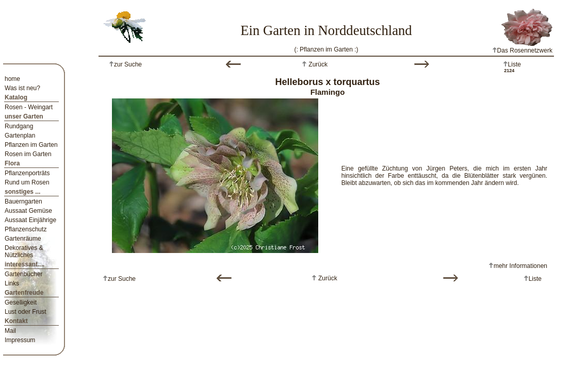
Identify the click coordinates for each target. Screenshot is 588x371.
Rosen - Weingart (29, 107)
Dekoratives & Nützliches (24, 251)
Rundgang (19, 126)
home (12, 79)
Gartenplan (20, 136)
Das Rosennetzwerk (522, 50)
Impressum (20, 340)
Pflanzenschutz (26, 229)
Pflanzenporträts (27, 173)
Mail (10, 331)
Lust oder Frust (26, 312)
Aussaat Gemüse (28, 211)
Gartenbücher (23, 274)
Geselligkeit (21, 302)
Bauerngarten (23, 201)
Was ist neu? (22, 88)
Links (12, 283)
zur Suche (128, 64)
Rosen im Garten (28, 154)
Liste (514, 64)
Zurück (317, 64)
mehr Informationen (520, 266)
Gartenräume (23, 239)
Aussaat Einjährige (30, 220)
